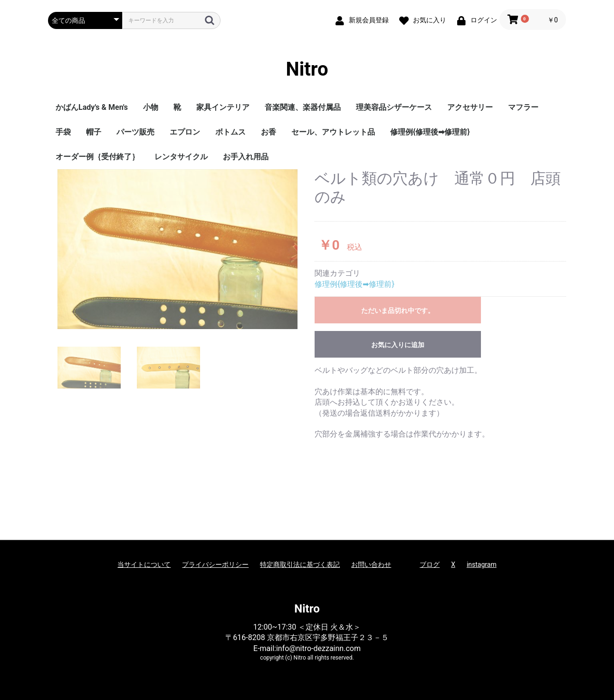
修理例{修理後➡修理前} (430, 132)
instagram (482, 564)
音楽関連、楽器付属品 (303, 107)
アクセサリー (470, 107)
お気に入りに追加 (398, 345)
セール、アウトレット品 (333, 132)
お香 (269, 132)
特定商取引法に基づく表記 (300, 564)
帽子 (94, 132)
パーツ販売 (135, 132)
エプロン (185, 132)
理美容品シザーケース (394, 107)
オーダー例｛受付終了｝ (97, 157)
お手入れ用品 (246, 157)
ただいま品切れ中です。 (398, 311)
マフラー (523, 107)
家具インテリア (223, 107)
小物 (151, 107)
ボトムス (230, 132)
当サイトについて (144, 564)
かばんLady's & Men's (92, 107)
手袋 (63, 132)
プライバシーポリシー (215, 564)
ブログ (430, 564)
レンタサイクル (181, 157)
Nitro (307, 69)
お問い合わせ (371, 564)
